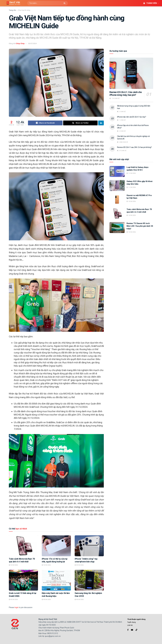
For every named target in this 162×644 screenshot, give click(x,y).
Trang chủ (12, 10)
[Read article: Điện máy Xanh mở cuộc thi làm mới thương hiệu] (56, 580)
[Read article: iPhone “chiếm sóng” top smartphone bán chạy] (89, 546)
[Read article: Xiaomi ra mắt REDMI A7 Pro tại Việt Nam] (117, 200)
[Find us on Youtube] (132, 630)
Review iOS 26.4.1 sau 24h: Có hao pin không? (134, 147)
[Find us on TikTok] (136, 630)
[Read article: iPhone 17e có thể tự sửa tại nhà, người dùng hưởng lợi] (56, 546)
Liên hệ (130, 625)
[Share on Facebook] (45, 123)
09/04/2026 (79, 565)
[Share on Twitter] (80, 123)
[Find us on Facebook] (128, 630)
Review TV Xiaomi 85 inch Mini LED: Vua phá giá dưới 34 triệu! (140, 226)
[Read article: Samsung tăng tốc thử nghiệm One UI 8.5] (89, 580)
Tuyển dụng (131, 622)
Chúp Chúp (20, 43)
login (17, 607)
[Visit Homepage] (12, 3)
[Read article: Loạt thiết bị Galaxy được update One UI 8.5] (117, 171)
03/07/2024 (32, 43)
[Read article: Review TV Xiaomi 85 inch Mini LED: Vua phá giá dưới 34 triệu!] (117, 228)
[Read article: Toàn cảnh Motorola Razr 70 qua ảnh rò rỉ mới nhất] (23, 546)
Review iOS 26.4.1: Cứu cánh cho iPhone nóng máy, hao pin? (126, 94)
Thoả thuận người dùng (136, 619)
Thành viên (150, 3)
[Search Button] (65, 3)
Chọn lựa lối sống (24, 10)
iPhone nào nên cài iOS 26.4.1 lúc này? (131, 117)
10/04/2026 (13, 565)
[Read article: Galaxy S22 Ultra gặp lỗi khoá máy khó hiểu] (117, 186)
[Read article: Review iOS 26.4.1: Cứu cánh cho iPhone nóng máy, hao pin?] (131, 73)
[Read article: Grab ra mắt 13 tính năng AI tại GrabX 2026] (23, 580)
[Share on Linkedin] (101, 123)
